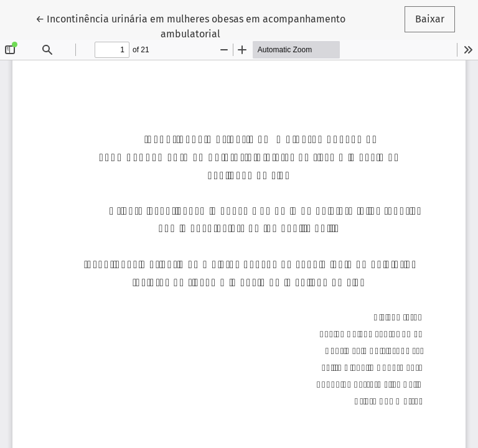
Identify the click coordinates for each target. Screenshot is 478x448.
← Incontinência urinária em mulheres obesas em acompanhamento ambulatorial (190, 26)
